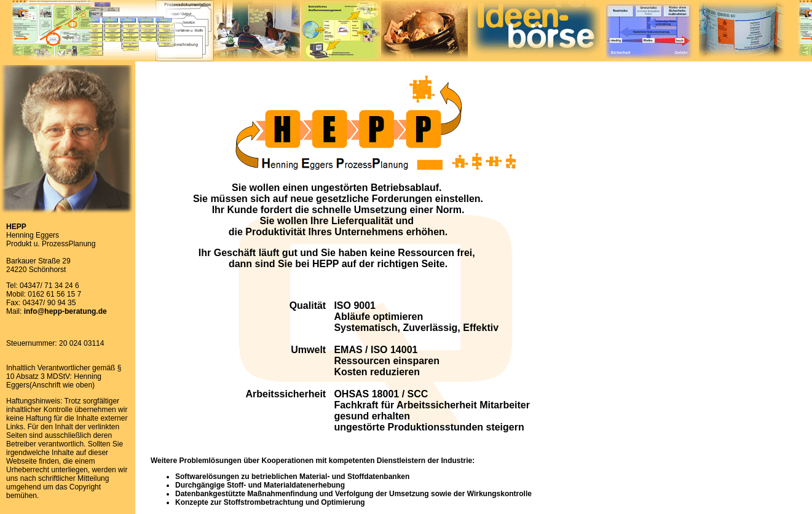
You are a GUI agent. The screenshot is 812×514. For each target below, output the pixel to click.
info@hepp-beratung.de (65, 311)
